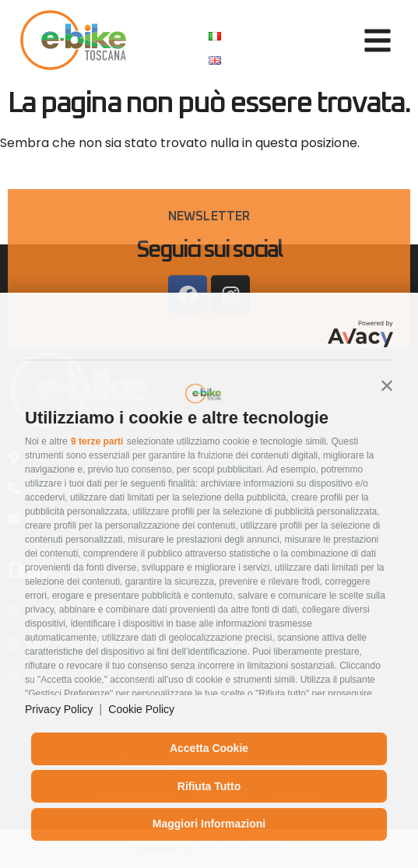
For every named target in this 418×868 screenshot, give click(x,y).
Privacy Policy (59, 709)
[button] (387, 385)
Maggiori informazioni (209, 824)
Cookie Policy (141, 709)
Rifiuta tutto (209, 786)
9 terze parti (97, 441)
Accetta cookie (209, 748)
